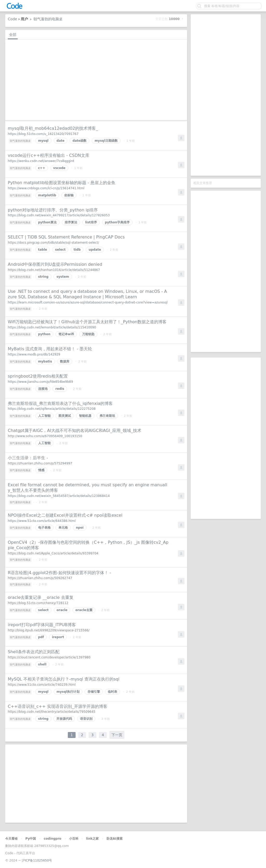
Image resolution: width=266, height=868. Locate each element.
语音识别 (86, 719)
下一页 (117, 735)
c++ (42, 168)
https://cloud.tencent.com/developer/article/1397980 (49, 657)
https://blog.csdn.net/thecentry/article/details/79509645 (52, 712)
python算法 (47, 222)
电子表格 (44, 528)
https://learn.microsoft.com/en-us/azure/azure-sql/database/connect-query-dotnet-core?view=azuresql (88, 302)
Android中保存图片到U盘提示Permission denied (55, 264)
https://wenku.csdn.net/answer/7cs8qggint (41, 161)
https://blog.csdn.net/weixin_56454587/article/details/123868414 (59, 496)
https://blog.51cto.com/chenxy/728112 (38, 603)
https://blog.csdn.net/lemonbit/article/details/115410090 (52, 327)
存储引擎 (94, 692)
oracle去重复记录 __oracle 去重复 (41, 597)
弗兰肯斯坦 (107, 416)
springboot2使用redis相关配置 (38, 376)
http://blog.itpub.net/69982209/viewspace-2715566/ (49, 630)
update (95, 250)
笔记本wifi (66, 334)
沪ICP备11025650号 (37, 860)
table (43, 250)
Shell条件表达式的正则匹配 (34, 652)
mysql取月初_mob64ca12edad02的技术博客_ (53, 128)
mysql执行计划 (68, 692)
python (44, 334)
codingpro (52, 839)
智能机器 (85, 416)
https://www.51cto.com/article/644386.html (42, 521)
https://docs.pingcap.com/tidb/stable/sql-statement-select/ (53, 243)
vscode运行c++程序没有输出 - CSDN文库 (49, 155)
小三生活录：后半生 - (28, 458)
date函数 (80, 141)
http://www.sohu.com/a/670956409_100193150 (45, 436)
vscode (59, 168)
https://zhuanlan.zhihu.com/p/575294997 (40, 463)
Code (12, 19)
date (61, 141)
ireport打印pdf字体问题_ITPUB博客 (42, 625)
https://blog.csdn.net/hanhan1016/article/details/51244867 (54, 270)
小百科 (74, 839)
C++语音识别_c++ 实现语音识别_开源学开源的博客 (58, 706)
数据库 (65, 361)
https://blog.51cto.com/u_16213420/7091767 (43, 134)
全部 (13, 35)
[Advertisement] (226, 95)
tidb (77, 250)
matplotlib (47, 195)
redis (60, 389)
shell (42, 664)
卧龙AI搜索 (115, 839)
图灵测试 (65, 416)
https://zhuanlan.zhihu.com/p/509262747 (40, 578)
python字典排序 (117, 222)
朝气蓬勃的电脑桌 (48, 19)
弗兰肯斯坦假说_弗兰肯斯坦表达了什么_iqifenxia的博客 (60, 403)
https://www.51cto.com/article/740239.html (42, 685)
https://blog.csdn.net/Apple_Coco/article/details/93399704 (53, 553)
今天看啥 (11, 839)
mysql (43, 141)
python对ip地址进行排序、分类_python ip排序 (53, 210)
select (60, 250)
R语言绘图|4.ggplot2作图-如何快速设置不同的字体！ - (59, 573)
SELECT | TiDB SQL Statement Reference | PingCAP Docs (66, 237)
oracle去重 (84, 610)
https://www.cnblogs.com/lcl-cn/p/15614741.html (46, 188)
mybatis (45, 361)
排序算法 (71, 222)
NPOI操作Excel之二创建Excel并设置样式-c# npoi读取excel (65, 515)
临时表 (112, 692)
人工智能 (44, 416)
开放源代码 (64, 719)
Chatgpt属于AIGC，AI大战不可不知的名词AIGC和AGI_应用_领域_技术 (75, 430)
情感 (41, 470)
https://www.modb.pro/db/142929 (34, 354)
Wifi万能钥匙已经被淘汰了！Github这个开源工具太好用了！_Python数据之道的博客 (87, 322)
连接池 (43, 389)
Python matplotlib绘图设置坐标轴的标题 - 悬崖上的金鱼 (62, 183)
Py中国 (31, 839)
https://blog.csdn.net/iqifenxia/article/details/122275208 (52, 409)
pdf (41, 637)
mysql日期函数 (106, 141)
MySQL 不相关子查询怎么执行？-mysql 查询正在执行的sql (64, 679)
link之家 (92, 839)
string (43, 277)
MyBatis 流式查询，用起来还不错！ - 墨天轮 (50, 349)
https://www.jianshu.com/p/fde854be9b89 (40, 382)
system (63, 277)
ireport (58, 637)
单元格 (63, 528)
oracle (62, 610)
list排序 (91, 222)
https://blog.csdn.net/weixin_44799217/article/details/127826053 (59, 215)
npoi (80, 528)
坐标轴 (69, 195)
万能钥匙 (88, 334)
